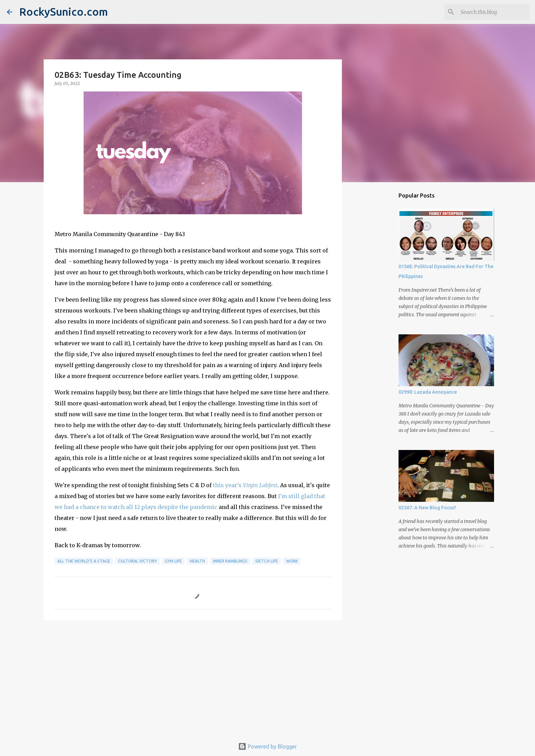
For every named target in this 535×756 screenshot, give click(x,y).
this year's (245, 485)
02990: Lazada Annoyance (428, 392)
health (197, 561)
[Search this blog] (494, 12)
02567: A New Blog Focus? (427, 508)
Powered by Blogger (267, 746)
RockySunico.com (63, 12)
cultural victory (138, 561)
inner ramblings (230, 561)
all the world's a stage (84, 561)
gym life (173, 561)
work (292, 561)
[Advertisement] (193, 678)
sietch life (267, 561)
